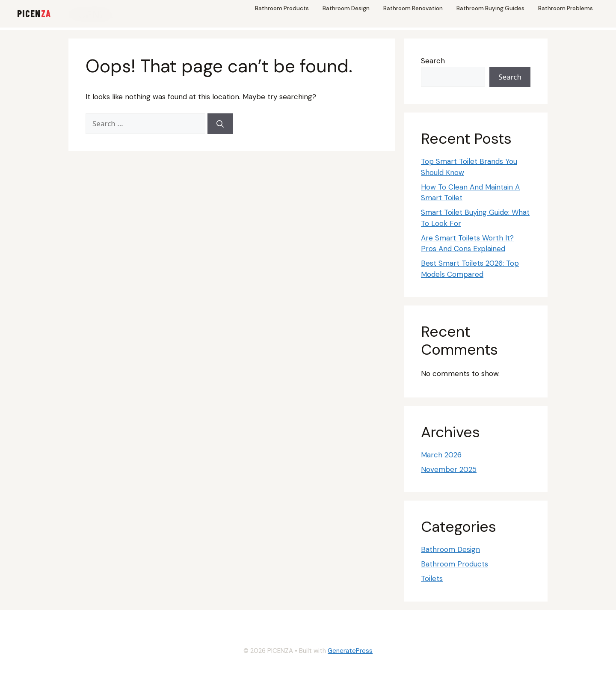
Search (433, 61)
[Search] (220, 124)
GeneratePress (350, 651)
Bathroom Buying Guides (490, 8)
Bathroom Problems (566, 8)
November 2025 (449, 469)
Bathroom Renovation (413, 8)
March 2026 (441, 455)
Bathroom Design (346, 8)
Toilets (432, 578)
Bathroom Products (282, 8)
